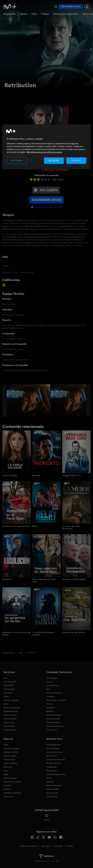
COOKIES (70, 846)
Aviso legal (46, 846)
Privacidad (58, 846)
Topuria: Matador (10, 778)
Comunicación (52, 793)
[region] (46, 147)
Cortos (6, 696)
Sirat (48, 689)
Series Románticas (11, 711)
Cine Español (9, 685)
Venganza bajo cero (71, 475)
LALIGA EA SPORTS (11, 752)
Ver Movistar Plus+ (54, 745)
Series (24, 14)
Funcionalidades (53, 748)
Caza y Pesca (52, 730)
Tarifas (49, 778)
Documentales (9, 726)
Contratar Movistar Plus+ (56, 774)
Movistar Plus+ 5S (53, 763)
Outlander (51, 696)
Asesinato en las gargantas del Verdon (17, 633)
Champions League (11, 748)
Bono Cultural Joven (55, 752)
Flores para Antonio (54, 693)
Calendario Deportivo (12, 793)
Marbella (50, 711)
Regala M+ (10, 14)
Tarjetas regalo (53, 789)
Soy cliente (46, 190)
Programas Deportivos (55, 726)
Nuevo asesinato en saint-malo (44, 580)
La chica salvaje (10, 475)
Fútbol (45, 14)
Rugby (6, 774)
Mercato (36, 475)
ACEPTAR (76, 160)
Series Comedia (10, 719)
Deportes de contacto (12, 782)
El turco (50, 704)
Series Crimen (9, 722)
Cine (34, 14)
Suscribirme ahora (71, 7)
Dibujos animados (54, 722)
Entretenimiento (10, 730)
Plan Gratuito (52, 771)
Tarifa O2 (50, 782)
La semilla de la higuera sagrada (43, 633)
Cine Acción (8, 693)
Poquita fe (51, 708)
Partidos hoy (8, 796)
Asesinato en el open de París (16, 526)
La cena (50, 682)
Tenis (6, 771)
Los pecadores (52, 685)
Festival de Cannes (54, 715)
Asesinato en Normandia (74, 579)
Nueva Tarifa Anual (54, 785)
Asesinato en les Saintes (73, 632)
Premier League (10, 756)
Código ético (52, 767)
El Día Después (9, 759)
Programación (52, 796)
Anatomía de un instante (56, 700)
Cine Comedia (9, 689)
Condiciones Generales (56, 759)
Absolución (7, 579)
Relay (35, 526)
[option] (29, 401)
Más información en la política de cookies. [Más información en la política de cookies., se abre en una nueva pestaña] (45, 152)
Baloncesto (8, 767)
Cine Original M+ (10, 682)
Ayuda (46, 817)
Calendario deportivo (66, 14)
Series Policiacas (10, 715)
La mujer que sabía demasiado (71, 527)
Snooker (7, 789)
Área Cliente (52, 756)
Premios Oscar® (53, 719)
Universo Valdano (11, 763)
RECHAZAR (54, 160)
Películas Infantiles (11, 700)
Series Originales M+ (12, 708)
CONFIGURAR (17, 160)
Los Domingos (52, 678)
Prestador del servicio (29, 846)
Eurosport (8, 785)
